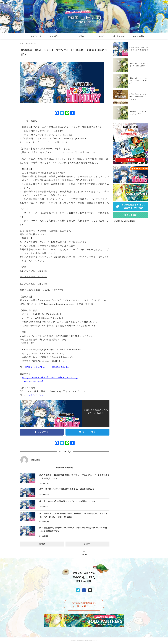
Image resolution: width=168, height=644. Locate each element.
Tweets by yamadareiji (124, 221)
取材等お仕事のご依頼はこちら (84, 605)
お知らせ (100, 36)
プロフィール (36, 36)
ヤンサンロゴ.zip (35, 395)
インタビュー (55, 36)
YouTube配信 (139, 36)
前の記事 (42, 544)
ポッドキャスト (119, 36)
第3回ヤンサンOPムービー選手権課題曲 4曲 (47, 367)
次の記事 (87, 544)
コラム (81, 36)
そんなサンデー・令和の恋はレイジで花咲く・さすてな (50, 377)
